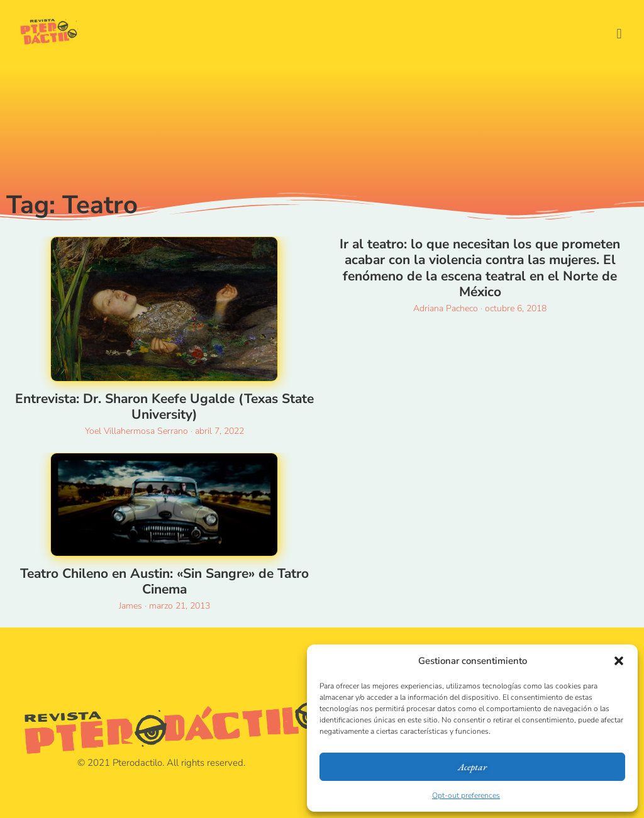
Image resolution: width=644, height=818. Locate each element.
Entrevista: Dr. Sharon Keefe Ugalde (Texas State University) (164, 406)
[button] (619, 661)
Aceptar (472, 767)
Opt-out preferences (466, 795)
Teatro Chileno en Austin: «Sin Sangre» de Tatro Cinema (164, 581)
